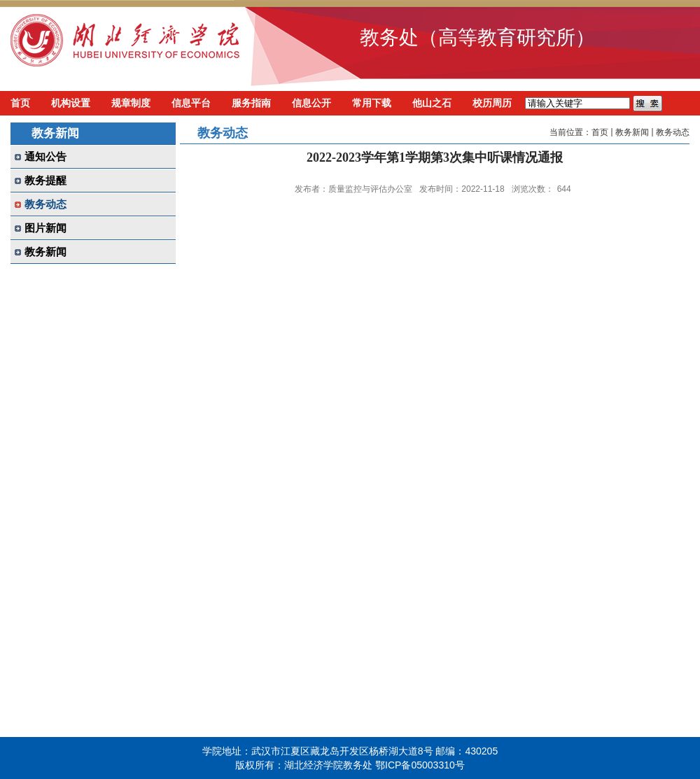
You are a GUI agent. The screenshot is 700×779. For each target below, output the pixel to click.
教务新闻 (632, 132)
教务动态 (673, 132)
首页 (600, 132)
